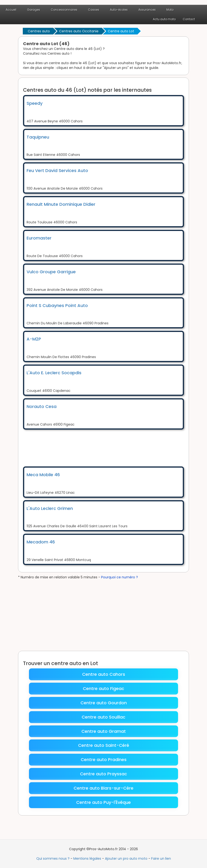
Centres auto (39, 31)
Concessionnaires (64, 10)
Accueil (11, 10)
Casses (94, 10)
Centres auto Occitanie (79, 31)
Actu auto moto (164, 19)
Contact (189, 19)
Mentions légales (87, 858)
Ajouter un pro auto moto (126, 858)
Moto (170, 10)
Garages (34, 10)
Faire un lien (161, 858)
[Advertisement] (109, 447)
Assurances (147, 10)
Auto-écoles (119, 10)
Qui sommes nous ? (53, 858)
